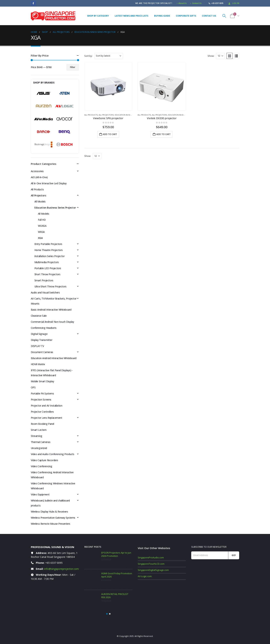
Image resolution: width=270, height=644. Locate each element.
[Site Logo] (53, 16)
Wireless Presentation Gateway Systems (53, 518)
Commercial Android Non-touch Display (52, 322)
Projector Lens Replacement (47, 418)
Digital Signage (39, 334)
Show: (211, 56)
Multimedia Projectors (47, 262)
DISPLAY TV (38, 346)
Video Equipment (40, 494)
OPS (33, 387)
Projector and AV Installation (47, 406)
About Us (182, 3)
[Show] (220, 56)
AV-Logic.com (145, 576)
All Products (91, 115)
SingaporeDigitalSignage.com (153, 570)
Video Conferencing (42, 466)
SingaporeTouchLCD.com (151, 564)
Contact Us (196, 3)
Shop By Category (98, 16)
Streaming (37, 436)
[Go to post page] (92, 559)
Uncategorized (39, 448)
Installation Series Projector (50, 256)
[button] (224, 16)
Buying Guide (162, 16)
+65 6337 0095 (54, 563)
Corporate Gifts (186, 16)
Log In (234, 3)
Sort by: (88, 56)
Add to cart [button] (110, 134)
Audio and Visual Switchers (45, 292)
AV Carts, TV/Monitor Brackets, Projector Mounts (54, 301)
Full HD (42, 220)
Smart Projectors (44, 280)
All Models (40, 201)
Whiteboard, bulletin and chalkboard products (50, 503)
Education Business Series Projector (55, 208)
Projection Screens (41, 400)
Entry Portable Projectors (48, 244)
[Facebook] (33, 3)
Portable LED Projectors (48, 268)
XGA (40, 238)
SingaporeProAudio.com (151, 558)
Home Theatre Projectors (49, 250)
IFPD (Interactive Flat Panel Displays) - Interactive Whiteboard (52, 373)
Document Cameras (42, 352)
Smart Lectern (39, 430)
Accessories (37, 171)
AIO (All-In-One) (39, 177)
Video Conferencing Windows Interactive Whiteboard (53, 486)
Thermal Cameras (41, 442)
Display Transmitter (42, 340)
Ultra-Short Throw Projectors (50, 286)
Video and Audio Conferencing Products (53, 454)
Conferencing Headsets (44, 328)
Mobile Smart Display (43, 381)
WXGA (41, 232)
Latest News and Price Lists (132, 16)
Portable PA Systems (42, 393)
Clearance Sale (39, 316)
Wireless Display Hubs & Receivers (49, 512)
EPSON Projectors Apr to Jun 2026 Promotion (116, 554)
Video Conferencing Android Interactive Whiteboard (52, 475)
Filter (73, 67)
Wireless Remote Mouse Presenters (51, 524)
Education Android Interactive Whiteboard (54, 358)
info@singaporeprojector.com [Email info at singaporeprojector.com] (61, 569)
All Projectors (106, 115)
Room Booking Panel (43, 424)
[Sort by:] (109, 56)
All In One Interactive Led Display (49, 183)
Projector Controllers (42, 412)
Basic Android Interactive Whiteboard (51, 310)
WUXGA (42, 226)
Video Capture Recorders (44, 460)
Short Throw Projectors (47, 274)
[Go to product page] (108, 87)
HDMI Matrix (38, 364)
